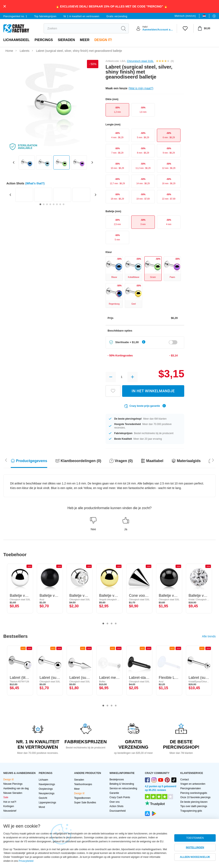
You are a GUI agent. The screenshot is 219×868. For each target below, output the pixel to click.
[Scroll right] (6, 460)
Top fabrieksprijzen (45, 16)
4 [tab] (116, 624)
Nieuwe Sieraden (13, 793)
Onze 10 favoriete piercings (195, 797)
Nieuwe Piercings (13, 784)
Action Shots (116, 806)
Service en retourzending (123, 788)
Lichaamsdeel (16, 40)
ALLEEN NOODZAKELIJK (195, 857)
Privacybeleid (26, 861)
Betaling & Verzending (122, 784)
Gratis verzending (117, 16)
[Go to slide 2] (44, 204)
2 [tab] (107, 624)
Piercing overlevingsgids (194, 793)
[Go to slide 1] (40, 204)
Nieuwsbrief (10, 811)
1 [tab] (103, 624)
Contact (185, 780)
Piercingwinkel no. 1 (15, 16)
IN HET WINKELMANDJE (153, 391)
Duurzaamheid (118, 811)
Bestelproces (117, 780)
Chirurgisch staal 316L (140, 61)
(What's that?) (35, 183)
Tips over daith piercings (194, 806)
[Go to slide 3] (47, 204)
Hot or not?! (10, 802)
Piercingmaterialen (191, 788)
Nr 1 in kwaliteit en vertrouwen (81, 16)
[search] (81, 28)
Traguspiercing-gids (191, 811)
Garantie (114, 793)
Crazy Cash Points (120, 797)
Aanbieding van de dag (16, 788)
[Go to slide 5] (54, 204)
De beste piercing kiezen (194, 802)
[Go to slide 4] (50, 204)
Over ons (115, 802)
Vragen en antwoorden (193, 784)
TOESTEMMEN (195, 838)
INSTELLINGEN (195, 847)
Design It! (103, 40)
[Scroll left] (213, 460)
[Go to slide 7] (60, 204)
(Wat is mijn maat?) (141, 88)
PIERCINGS (44, 40)
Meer (85, 40)
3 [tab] (112, 624)
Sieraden (66, 40)
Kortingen (9, 806)
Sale (6, 797)
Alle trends (209, 636)
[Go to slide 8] (64, 204)
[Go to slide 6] (57, 204)
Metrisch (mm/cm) (185, 16)
